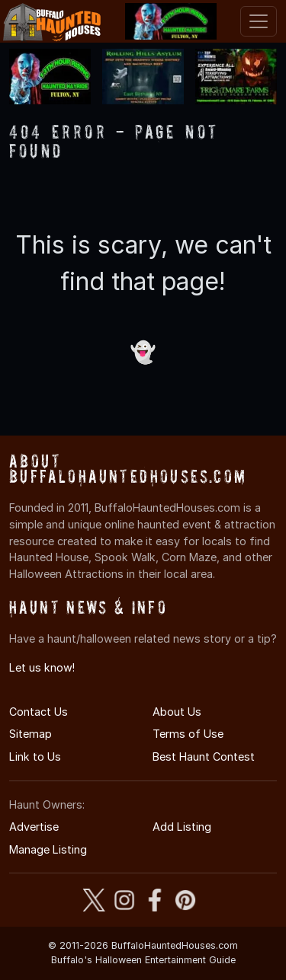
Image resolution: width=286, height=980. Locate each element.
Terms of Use (188, 734)
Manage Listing (48, 849)
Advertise (34, 827)
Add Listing (182, 827)
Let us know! (42, 667)
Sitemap (31, 734)
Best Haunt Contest (204, 757)
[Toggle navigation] (259, 21)
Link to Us (35, 757)
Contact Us (39, 712)
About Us (177, 712)
